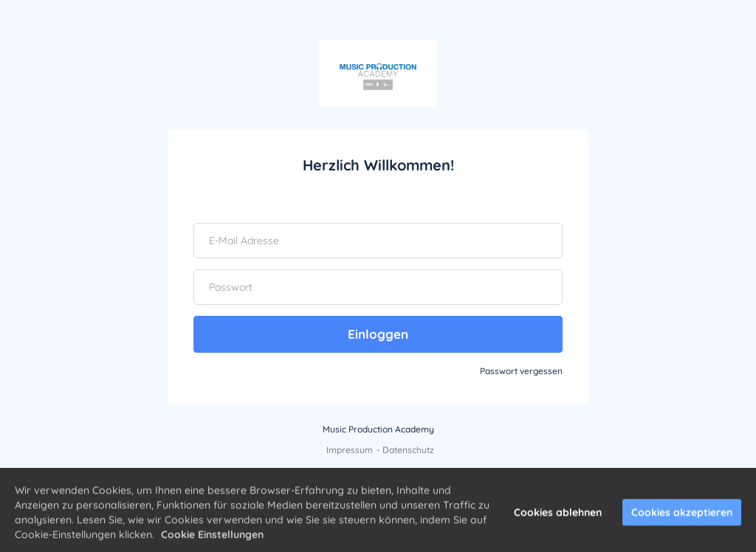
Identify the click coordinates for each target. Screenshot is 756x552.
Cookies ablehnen (558, 517)
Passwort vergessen (521, 371)
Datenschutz (408, 450)
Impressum (350, 450)
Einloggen (378, 334)
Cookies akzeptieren (682, 517)
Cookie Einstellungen (212, 539)
